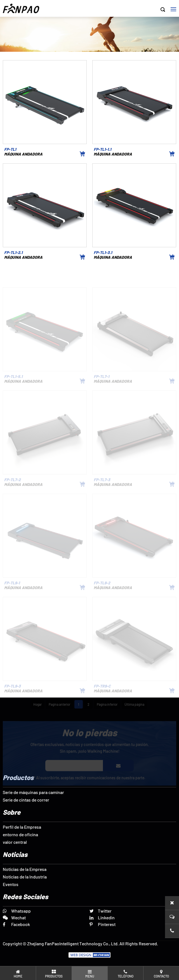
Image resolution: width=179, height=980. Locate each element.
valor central (15, 842)
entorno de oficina (20, 834)
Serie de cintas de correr (26, 800)
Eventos (11, 884)
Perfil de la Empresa (22, 827)
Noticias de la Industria (25, 877)
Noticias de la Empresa (25, 869)
